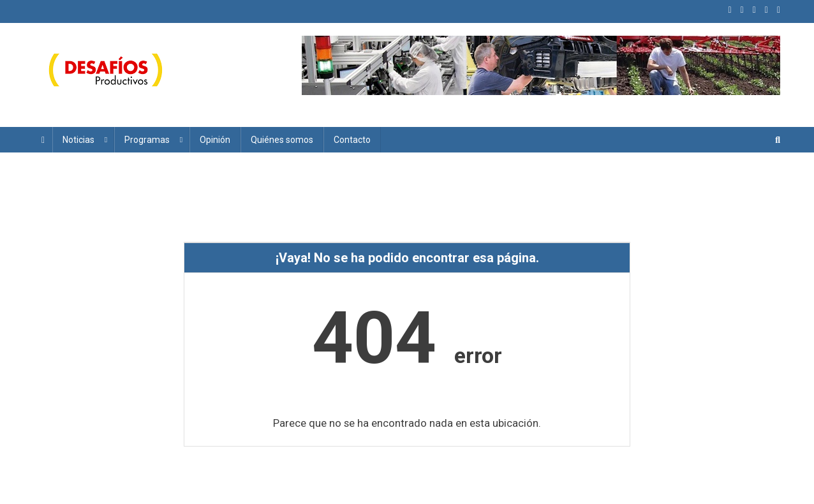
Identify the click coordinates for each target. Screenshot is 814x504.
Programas (147, 140)
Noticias (78, 140)
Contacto (352, 140)
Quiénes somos (282, 140)
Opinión (215, 140)
